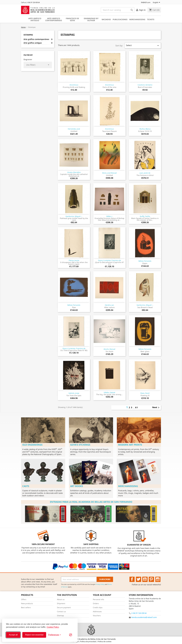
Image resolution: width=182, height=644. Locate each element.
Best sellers (26, 607)
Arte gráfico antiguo (35, 19)
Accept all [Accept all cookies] (13, 635)
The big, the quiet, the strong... (109, 394)
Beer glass (145, 351)
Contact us (61, 611)
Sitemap (60, 615)
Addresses (97, 611)
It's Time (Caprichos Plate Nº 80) (74, 350)
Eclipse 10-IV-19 (145, 131)
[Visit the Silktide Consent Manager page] (71, 635)
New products (27, 603)
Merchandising (137, 19)
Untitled (74, 131)
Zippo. (145, 263)
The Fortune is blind (145, 175)
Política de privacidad (88, 641)
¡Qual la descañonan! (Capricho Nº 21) (109, 263)
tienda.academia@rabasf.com (144, 617)
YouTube (145, 579)
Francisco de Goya (72, 19)
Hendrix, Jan (109, 305)
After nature (109, 307)
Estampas (28, 35)
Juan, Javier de (145, 173)
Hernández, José (74, 129)
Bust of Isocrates (145, 87)
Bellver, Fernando (145, 261)
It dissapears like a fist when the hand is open (74, 263)
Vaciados (106, 19)
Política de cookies (105, 641)
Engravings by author (91, 19)
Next (156, 408)
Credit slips (98, 607)
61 (137, 407)
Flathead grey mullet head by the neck (74, 219)
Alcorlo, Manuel (109, 349)
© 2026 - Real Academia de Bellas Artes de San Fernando (91, 639)
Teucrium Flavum (109, 131)
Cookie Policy (53, 627)
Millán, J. (109, 216)
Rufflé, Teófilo (145, 216)
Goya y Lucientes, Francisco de (109, 260)
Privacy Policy (100, 584)
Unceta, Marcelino (74, 172)
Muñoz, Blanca (145, 129)
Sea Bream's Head (145, 307)
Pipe (74, 307)
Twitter (139, 579)
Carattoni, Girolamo (145, 85)
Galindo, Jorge (74, 393)
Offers (24, 599)
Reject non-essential (34, 635)
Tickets (151, 19)
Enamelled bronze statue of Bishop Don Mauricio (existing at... (109, 219)
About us (61, 599)
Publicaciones (120, 19)
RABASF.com (144, 2)
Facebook (132, 579)
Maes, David (145, 393)
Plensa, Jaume (74, 260)
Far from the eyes (74, 395)
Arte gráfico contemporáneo (54, 19)
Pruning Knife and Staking (74, 87)
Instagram (158, 579)
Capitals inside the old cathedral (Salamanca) (74, 175)
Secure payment (64, 607)
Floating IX (145, 395)
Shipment (61, 603)
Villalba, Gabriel (109, 392)
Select (143, 45)
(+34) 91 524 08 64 (139, 613)
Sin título (109, 351)
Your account (102, 595)
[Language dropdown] (157, 3)
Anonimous (74, 85)
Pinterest (151, 579)
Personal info (98, 599)
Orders (96, 603)
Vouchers (97, 615)
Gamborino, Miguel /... (74, 216)
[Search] (118, 10)
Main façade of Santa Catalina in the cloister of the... (145, 219)
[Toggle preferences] (55, 635)
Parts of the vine (109, 87)
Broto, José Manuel (109, 173)
